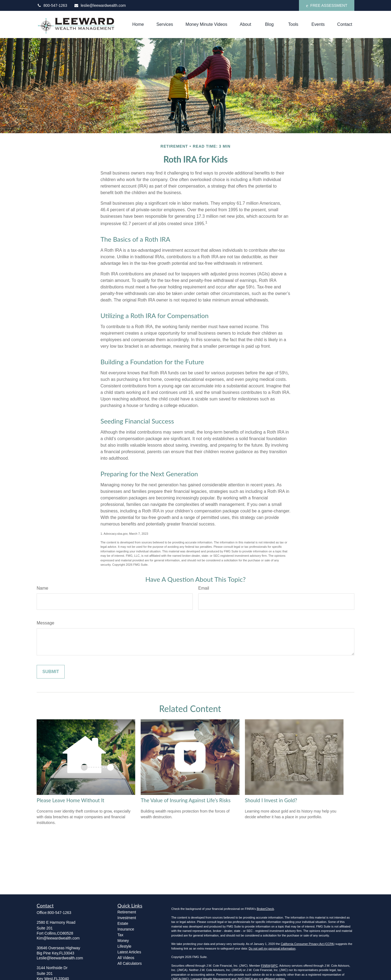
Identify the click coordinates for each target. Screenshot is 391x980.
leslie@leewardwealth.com (100, 5)
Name (42, 588)
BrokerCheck (265, 909)
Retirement (127, 912)
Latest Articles (129, 952)
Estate (123, 923)
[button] (138, 25)
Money (123, 941)
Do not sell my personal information (272, 948)
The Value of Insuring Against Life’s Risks (186, 800)
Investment (127, 918)
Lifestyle (124, 946)
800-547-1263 (52, 5)
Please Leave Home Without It (70, 800)
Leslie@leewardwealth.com (60, 958)
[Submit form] (51, 672)
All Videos (126, 958)
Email (204, 588)
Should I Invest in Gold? (271, 800)
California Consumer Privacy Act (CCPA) (308, 944)
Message (45, 623)
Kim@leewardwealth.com (58, 938)
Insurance (126, 929)
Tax (121, 935)
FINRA (265, 966)
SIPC (274, 966)
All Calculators (130, 963)
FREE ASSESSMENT (327, 6)
